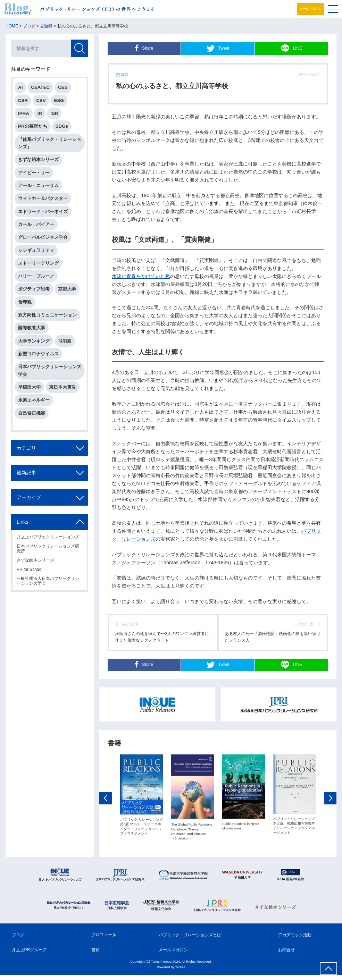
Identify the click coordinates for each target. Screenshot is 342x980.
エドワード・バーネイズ (43, 212)
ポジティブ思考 (34, 289)
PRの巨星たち (33, 126)
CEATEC (40, 87)
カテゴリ (26, 448)
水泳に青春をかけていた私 (141, 276)
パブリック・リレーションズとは (190, 940)
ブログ (18, 940)
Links (23, 522)
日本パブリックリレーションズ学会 (50, 370)
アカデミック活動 (295, 940)
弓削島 (65, 341)
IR (40, 113)
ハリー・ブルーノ (36, 276)
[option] (141, 802)
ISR (54, 113)
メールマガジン (308, 9)
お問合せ (286, 955)
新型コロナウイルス (38, 354)
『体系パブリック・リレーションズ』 (50, 143)
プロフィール (104, 940)
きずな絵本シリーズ (38, 159)
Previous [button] (106, 805)
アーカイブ (29, 497)
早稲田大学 (29, 387)
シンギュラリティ (36, 250)
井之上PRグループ (29, 955)
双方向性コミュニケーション (47, 315)
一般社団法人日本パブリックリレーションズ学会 (48, 581)
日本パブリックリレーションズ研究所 (48, 549)
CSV (41, 100)
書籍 (95, 955)
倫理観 (25, 302)
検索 (80, 48)
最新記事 (26, 473)
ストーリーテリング (38, 263)
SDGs (62, 126)
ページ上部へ (328, 969)
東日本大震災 (62, 387)
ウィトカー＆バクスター (43, 198)
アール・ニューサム (38, 185)
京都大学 (67, 289)
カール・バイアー (36, 224)
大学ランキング (34, 341)
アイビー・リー (34, 173)
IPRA (24, 113)
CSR (23, 100)
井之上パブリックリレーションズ (48, 537)
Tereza (180, 971)
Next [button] (330, 805)
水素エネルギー (34, 400)
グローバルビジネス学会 (43, 237)
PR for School (30, 569)
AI (20, 87)
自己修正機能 (32, 413)
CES (63, 87)
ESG (59, 100)
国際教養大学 (32, 328)
